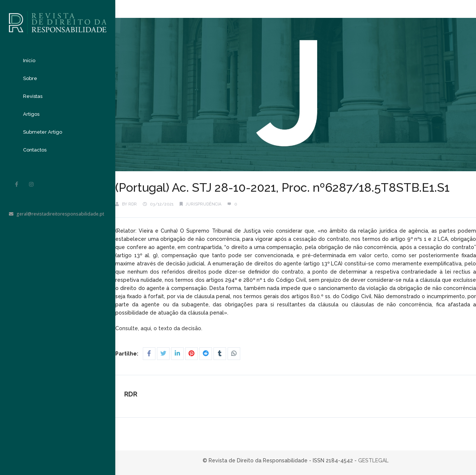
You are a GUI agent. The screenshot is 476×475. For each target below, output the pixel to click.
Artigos (31, 114)
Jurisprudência (203, 204)
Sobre (30, 78)
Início (29, 60)
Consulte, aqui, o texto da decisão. (160, 328)
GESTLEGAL (373, 460)
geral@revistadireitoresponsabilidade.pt (57, 214)
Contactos (35, 150)
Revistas (33, 96)
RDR (133, 204)
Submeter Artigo (43, 132)
